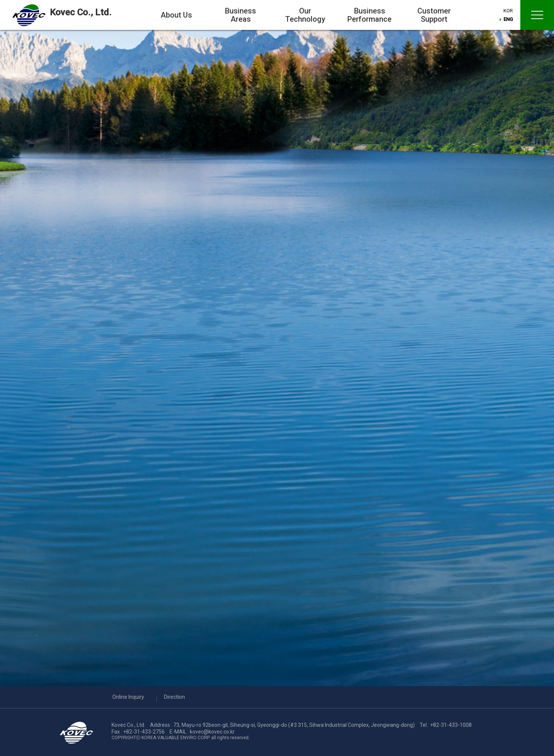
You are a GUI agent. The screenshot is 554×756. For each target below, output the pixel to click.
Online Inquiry (128, 697)
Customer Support (434, 15)
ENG (509, 20)
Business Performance (369, 15)
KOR (509, 11)
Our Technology (305, 15)
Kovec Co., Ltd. (85, 13)
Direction (174, 697)
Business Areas (241, 15)
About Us (176, 15)
